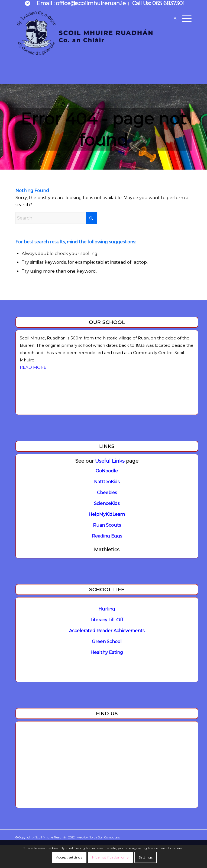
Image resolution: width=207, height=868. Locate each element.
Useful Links (110, 461)
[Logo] (86, 31)
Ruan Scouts (107, 525)
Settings (146, 857)
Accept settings (69, 857)
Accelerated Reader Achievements (107, 631)
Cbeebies (107, 493)
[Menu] (184, 19)
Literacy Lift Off (107, 620)
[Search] (172, 19)
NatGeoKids (107, 482)
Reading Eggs (107, 536)
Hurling (107, 609)
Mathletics (107, 550)
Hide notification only (110, 857)
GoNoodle (107, 471)
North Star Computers (104, 837)
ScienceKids (107, 503)
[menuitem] (28, 4)
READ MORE (33, 367)
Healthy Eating (107, 652)
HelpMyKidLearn (107, 514)
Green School (107, 642)
